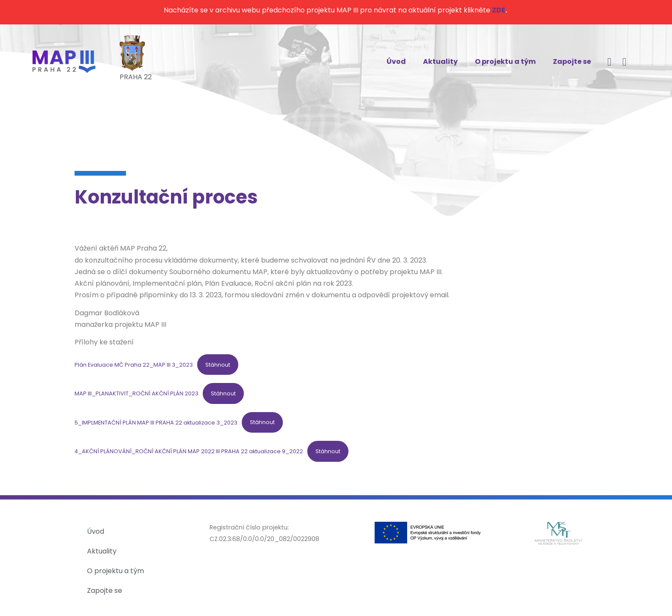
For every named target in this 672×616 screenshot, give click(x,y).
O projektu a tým (505, 61)
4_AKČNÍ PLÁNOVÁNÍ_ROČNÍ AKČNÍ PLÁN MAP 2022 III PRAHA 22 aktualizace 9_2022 (189, 451)
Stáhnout (218, 365)
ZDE (499, 10)
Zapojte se (572, 61)
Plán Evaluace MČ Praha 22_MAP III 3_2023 (134, 365)
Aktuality (440, 61)
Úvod (396, 61)
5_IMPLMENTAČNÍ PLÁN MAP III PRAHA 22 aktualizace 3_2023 (156, 422)
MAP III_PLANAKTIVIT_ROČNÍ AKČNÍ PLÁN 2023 (136, 393)
